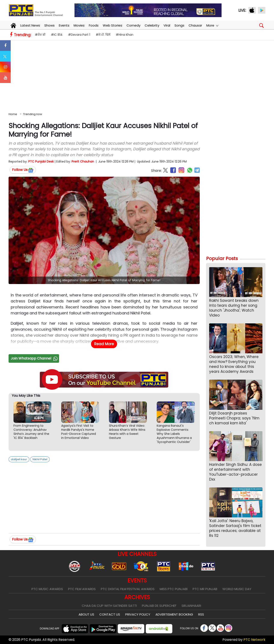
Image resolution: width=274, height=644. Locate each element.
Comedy (133, 25)
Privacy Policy (138, 614)
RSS (201, 614)
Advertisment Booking (174, 614)
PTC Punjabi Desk (41, 161)
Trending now (33, 114)
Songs (179, 25)
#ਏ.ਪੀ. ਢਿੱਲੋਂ (103, 35)
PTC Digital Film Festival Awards (128, 589)
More (212, 25)
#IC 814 (57, 35)
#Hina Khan (125, 35)
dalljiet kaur (19, 459)
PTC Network (254, 640)
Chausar (195, 25)
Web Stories (112, 25)
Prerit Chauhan (83, 161)
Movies (79, 25)
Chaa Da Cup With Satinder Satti (109, 606)
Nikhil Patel (40, 459)
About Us (86, 614)
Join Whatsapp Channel (35, 358)
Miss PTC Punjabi (174, 589)
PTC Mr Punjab (205, 589)
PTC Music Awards (47, 589)
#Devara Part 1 (79, 35)
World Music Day (237, 589)
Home (13, 114)
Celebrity (152, 25)
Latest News (30, 25)
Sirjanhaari (191, 606)
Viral (167, 25)
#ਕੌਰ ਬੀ (40, 35)
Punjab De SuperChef (159, 606)
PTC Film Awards (82, 589)
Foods (94, 25)
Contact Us (110, 614)
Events (64, 25)
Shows (49, 25)
